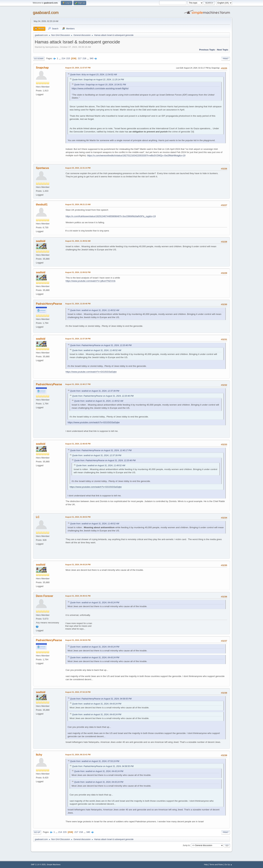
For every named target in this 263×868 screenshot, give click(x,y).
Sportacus (42, 168)
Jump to (186, 845)
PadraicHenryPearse (49, 304)
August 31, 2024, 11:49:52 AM (78, 241)
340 (91, 58)
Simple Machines (54, 864)
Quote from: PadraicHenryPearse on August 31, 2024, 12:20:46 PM (101, 345)
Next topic (223, 50)
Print (226, 59)
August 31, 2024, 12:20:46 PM (78, 304)
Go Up (37, 832)
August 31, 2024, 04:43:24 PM (78, 565)
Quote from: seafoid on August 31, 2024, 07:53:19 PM (95, 761)
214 (63, 58)
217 (80, 58)
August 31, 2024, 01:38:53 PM (78, 517)
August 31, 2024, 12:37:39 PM (78, 339)
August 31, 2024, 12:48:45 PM (78, 444)
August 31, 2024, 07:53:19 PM (78, 692)
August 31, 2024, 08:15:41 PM (78, 755)
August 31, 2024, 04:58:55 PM (78, 640)
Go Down (39, 59)
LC (38, 517)
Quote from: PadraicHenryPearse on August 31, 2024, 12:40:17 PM (101, 450)
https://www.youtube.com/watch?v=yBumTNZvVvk (90, 281)
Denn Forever (45, 596)
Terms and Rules (216, 864)
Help (206, 864)
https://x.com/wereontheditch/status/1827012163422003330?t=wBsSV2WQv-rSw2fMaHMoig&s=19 (136, 155)
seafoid (41, 241)
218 (84, 58)
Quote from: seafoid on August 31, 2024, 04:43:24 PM (95, 603)
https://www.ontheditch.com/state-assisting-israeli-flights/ (100, 88)
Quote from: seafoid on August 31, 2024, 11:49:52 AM (95, 310)
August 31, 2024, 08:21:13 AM (78, 204)
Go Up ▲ (228, 864)
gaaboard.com (46, 12)
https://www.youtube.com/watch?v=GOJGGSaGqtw (91, 372)
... (60, 58)
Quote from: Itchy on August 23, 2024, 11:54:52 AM (94, 75)
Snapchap (42, 68)
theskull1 (42, 205)
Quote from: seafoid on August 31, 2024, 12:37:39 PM (95, 391)
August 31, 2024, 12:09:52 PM (78, 272)
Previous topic (207, 50)
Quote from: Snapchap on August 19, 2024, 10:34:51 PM (100, 85)
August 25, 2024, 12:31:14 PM (78, 168)
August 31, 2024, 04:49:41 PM (78, 596)
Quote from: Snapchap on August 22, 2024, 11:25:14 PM (98, 80)
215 (68, 58)
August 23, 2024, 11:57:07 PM (78, 68)
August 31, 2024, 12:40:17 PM (78, 384)
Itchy (39, 755)
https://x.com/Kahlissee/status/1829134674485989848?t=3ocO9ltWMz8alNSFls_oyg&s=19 (111, 216)
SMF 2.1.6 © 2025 (38, 864)
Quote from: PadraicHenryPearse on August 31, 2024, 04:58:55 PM (101, 699)
